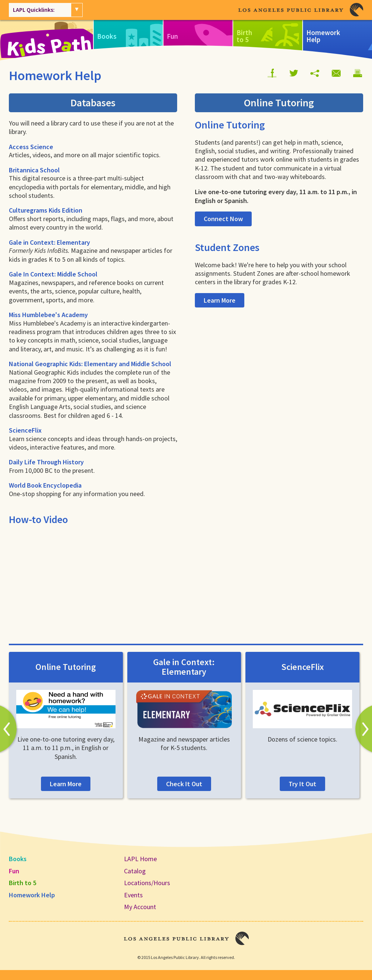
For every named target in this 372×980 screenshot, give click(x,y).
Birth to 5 (23, 883)
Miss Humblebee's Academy (48, 315)
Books (18, 859)
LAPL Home (140, 859)
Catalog (135, 871)
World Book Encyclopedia (45, 485)
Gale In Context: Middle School (53, 274)
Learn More (220, 300)
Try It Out (302, 784)
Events (133, 895)
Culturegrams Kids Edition (46, 210)
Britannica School (34, 170)
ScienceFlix (25, 430)
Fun (14, 871)
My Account (140, 907)
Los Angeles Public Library (301, 10)
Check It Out (184, 784)
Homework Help (32, 895)
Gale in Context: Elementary (49, 242)
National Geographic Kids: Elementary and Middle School (90, 364)
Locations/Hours (147, 883)
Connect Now (223, 219)
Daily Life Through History (46, 462)
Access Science (31, 147)
